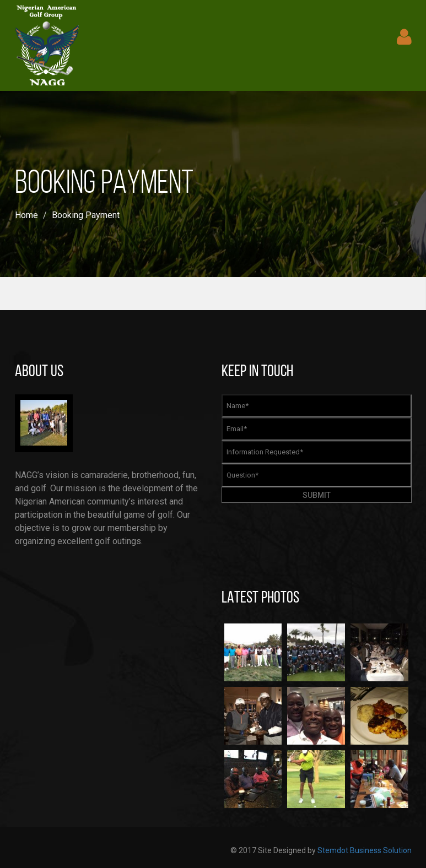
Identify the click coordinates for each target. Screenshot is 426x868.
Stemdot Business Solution (365, 850)
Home (26, 215)
